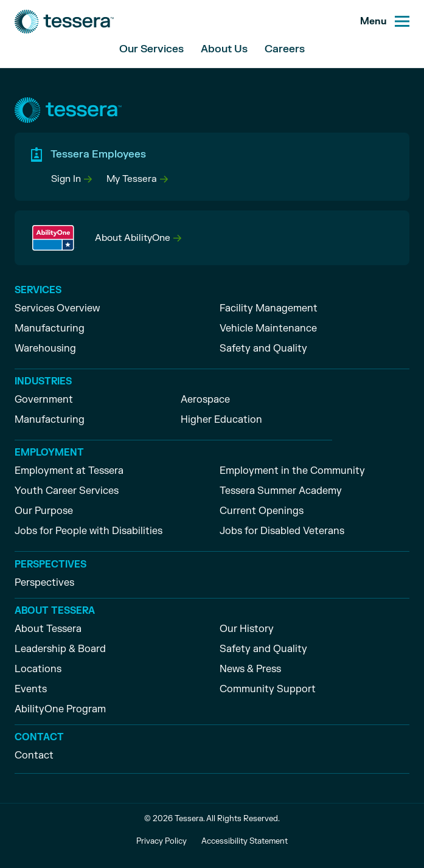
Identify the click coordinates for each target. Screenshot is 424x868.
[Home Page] (64, 22)
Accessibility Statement (245, 841)
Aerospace (205, 400)
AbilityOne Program (60, 709)
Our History (247, 629)
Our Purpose (44, 511)
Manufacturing (50, 328)
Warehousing (45, 349)
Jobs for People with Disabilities (89, 531)
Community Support (268, 689)
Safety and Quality (263, 349)
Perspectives (44, 583)
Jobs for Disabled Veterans (282, 531)
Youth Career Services (67, 491)
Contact (34, 755)
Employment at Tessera (69, 471)
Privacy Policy (162, 841)
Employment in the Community (292, 471)
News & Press (250, 669)
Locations (38, 669)
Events (31, 689)
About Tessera (48, 629)
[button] (71, 179)
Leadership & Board (60, 649)
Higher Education (221, 420)
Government (44, 400)
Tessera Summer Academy (281, 491)
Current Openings (262, 511)
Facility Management (269, 308)
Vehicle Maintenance (268, 328)
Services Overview (57, 308)
